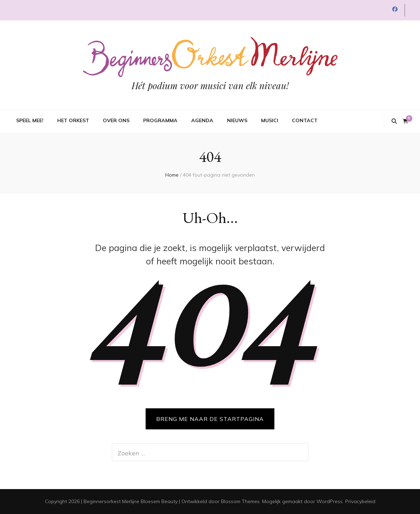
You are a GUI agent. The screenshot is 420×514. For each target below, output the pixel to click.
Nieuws (237, 120)
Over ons (116, 120)
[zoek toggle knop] (394, 121)
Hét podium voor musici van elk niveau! (210, 85)
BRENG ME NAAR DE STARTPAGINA (210, 419)
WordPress (329, 501)
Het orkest (73, 120)
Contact (305, 120)
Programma (160, 120)
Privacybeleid (360, 501)
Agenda (202, 120)
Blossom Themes (240, 501)
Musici (270, 120)
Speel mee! (30, 120)
